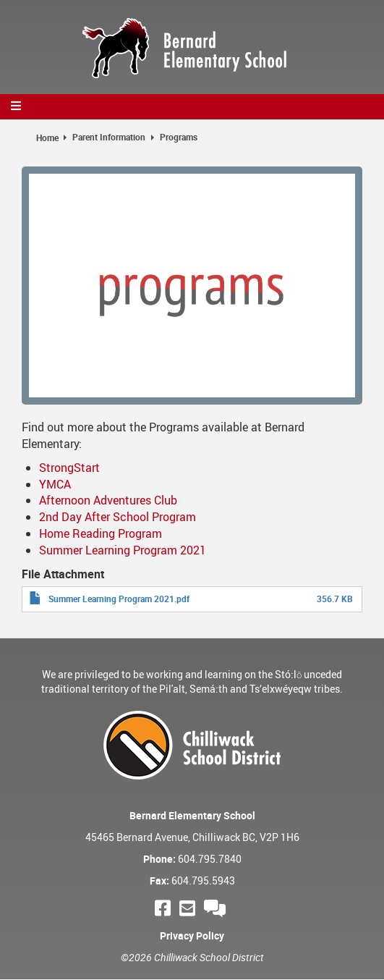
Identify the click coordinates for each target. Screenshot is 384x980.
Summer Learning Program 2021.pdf (119, 599)
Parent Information (109, 137)
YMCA (55, 484)
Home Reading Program (101, 533)
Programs (179, 137)
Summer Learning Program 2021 (123, 550)
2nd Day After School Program (118, 517)
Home (47, 138)
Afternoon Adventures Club (108, 500)
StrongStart (69, 468)
